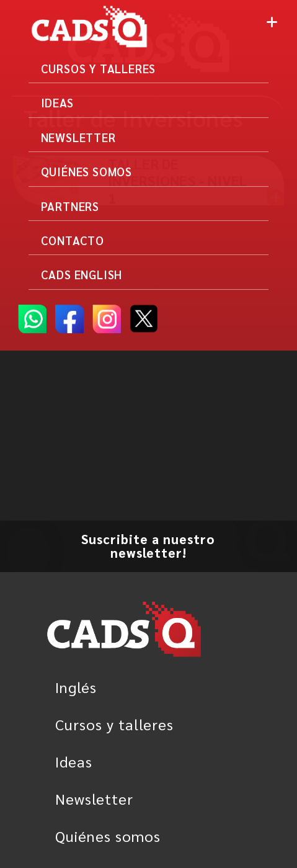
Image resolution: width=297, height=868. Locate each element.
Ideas (74, 761)
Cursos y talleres (114, 724)
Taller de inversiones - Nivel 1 (178, 181)
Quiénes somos (108, 836)
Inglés (76, 687)
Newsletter (94, 799)
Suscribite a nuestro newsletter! (148, 546)
